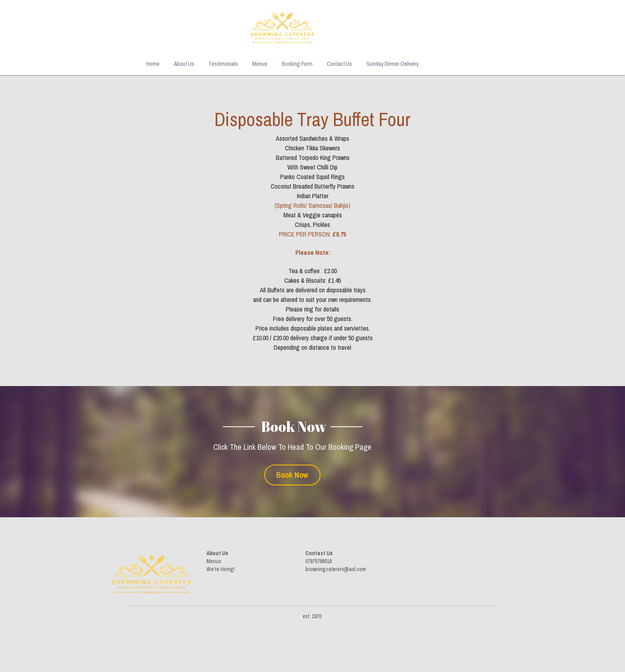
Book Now (313, 473)
